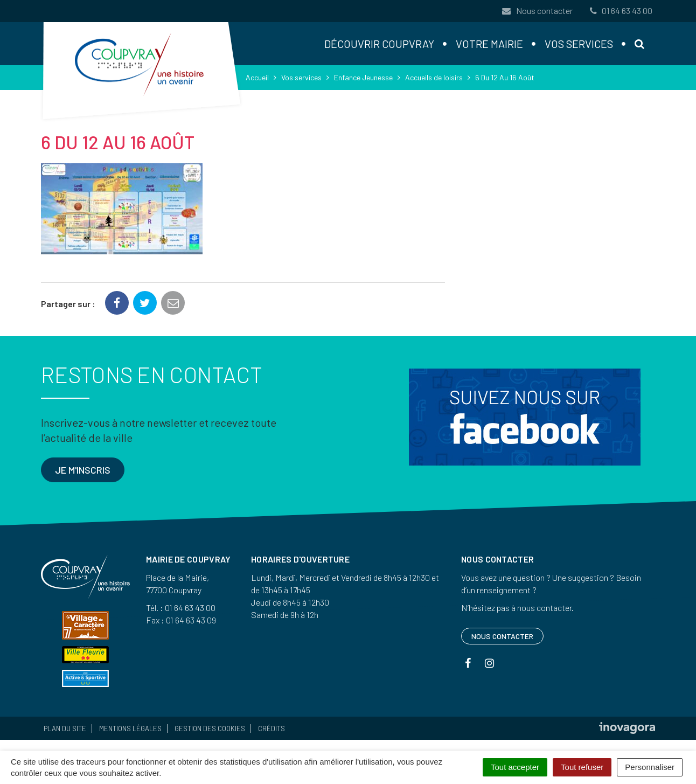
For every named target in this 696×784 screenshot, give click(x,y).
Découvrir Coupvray (379, 44)
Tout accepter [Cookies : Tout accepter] (515, 767)
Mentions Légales (130, 729)
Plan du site (65, 729)
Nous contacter (537, 11)
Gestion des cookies (210, 729)
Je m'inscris (83, 470)
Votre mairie (489, 44)
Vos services (579, 44)
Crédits (272, 729)
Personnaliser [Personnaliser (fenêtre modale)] (650, 767)
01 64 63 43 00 (620, 11)
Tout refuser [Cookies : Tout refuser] (582, 767)
